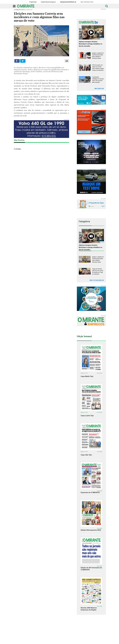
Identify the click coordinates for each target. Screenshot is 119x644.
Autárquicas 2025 (19, 10)
